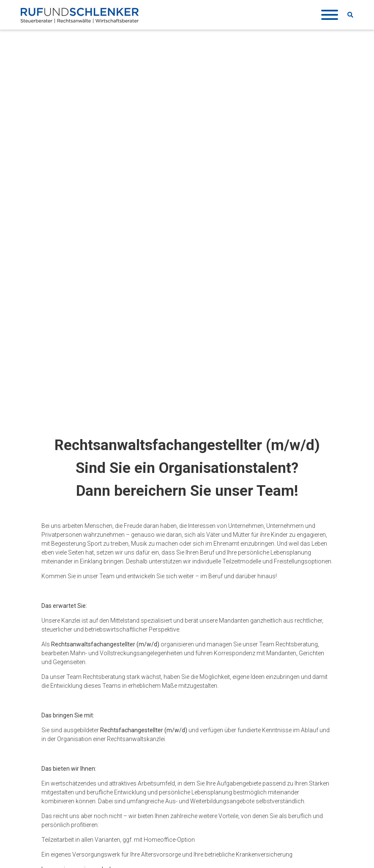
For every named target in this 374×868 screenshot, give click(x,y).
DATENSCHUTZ (145, 750)
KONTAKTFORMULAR (76, 841)
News (207, 741)
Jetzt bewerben (179, 607)
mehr (160, 670)
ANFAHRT (61, 831)
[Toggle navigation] (328, 15)
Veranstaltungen (222, 750)
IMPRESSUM (141, 741)
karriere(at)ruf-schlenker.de (86, 532)
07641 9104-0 (73, 783)
